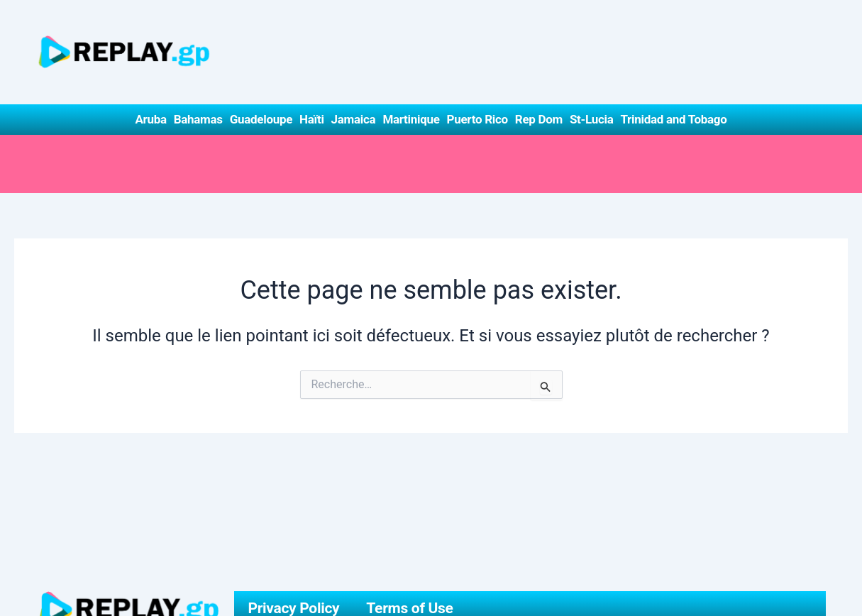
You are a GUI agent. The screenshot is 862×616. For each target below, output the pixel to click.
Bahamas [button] (198, 119)
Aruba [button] (150, 119)
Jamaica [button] (354, 119)
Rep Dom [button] (539, 119)
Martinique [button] (411, 119)
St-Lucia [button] (592, 119)
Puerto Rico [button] (477, 119)
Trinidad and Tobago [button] (673, 119)
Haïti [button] (312, 119)
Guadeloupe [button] (261, 119)
